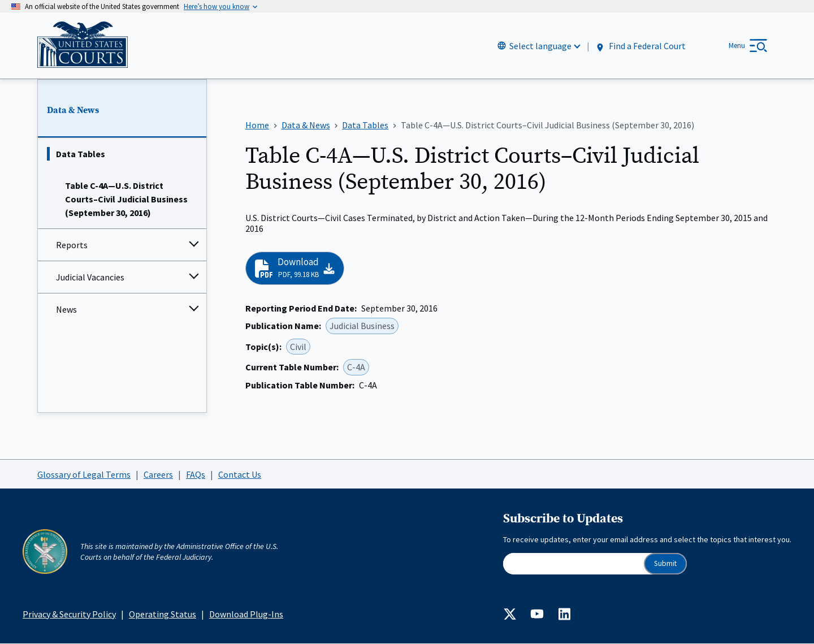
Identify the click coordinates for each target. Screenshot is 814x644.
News (66, 310)
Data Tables (81, 154)
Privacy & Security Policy (69, 614)
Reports (72, 245)
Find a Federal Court (640, 46)
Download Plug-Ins (246, 614)
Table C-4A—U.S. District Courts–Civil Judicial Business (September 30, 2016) (126, 200)
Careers (158, 474)
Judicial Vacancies (90, 278)
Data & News (73, 110)
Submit (665, 563)
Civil (298, 347)
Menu (737, 46)
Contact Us (240, 474)
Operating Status (163, 614)
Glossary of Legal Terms (84, 474)
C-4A (356, 368)
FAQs (196, 474)
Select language (540, 46)
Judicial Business (362, 326)
